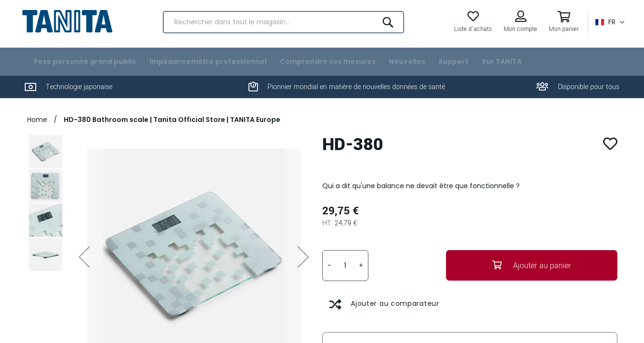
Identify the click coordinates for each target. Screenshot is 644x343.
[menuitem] (85, 72)
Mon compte (518, 34)
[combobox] (283, 27)
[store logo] (70, 25)
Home (38, 130)
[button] (608, 27)
